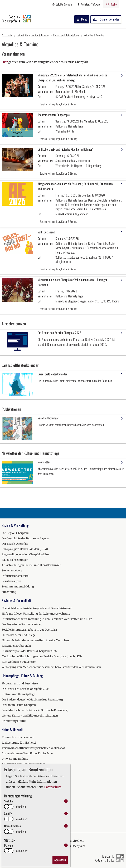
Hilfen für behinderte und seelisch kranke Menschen (35, 640)
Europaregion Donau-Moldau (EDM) (25, 549)
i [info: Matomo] (66, 845)
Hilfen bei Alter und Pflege (19, 635)
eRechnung (9, 592)
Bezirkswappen (11, 581)
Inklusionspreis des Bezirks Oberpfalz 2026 (29, 651)
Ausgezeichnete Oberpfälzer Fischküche (27, 753)
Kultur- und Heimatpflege (18, 694)
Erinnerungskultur (14, 721)
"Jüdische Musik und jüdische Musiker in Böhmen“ (66, 149)
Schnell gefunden (106, 19)
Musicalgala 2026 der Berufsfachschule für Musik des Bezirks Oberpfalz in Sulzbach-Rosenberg (72, 78)
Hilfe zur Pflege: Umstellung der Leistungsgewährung (36, 614)
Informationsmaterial (16, 576)
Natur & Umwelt (12, 730)
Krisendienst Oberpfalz (16, 646)
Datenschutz (53, 787)
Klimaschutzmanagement (18, 737)
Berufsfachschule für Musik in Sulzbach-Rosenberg (35, 710)
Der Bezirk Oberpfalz (15, 544)
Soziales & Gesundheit (16, 600)
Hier (5, 62)
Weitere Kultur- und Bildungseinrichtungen (30, 716)
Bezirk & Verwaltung (15, 525)
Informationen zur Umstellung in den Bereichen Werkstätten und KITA (47, 619)
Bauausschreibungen (15, 560)
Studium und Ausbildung (18, 587)
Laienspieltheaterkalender (52, 374)
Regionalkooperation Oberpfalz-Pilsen (26, 554)
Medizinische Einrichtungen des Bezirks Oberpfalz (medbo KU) (42, 656)
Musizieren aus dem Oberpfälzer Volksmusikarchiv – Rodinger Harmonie (72, 282)
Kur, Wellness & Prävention (19, 662)
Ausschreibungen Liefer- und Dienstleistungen (32, 565)
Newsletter (44, 462)
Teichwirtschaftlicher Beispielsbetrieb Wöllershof (33, 748)
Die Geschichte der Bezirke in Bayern (25, 538)
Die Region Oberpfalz (15, 533)
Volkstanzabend (46, 232)
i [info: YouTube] (66, 801)
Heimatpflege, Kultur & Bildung (22, 676)
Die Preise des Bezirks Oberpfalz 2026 (59, 333)
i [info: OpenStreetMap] (66, 826)
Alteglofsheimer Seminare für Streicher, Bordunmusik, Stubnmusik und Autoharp (75, 186)
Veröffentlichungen (48, 418)
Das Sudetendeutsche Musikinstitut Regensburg (32, 700)
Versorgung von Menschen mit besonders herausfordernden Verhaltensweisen (51, 667)
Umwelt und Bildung (15, 759)
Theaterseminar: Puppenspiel (54, 115)
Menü (82, 19)
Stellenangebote (12, 570)
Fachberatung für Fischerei (19, 743)
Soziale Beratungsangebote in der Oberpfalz (29, 630)
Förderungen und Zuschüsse (20, 683)
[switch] (9, 807)
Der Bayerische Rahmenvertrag (22, 624)
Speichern (60, 860)
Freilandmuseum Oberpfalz (19, 705)
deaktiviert (22, 806)
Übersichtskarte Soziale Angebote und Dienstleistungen (37, 608)
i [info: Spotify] (66, 813)
